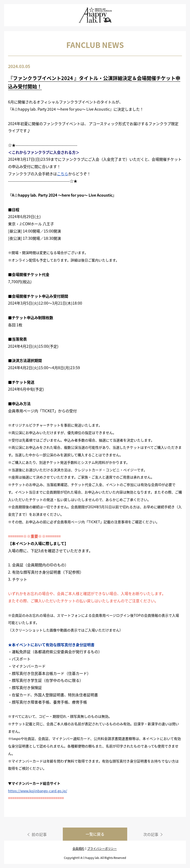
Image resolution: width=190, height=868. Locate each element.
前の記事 (39, 834)
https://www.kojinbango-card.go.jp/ (38, 791)
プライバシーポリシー (102, 848)
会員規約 (78, 848)
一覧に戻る (95, 834)
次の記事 (151, 834)
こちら (63, 174)
